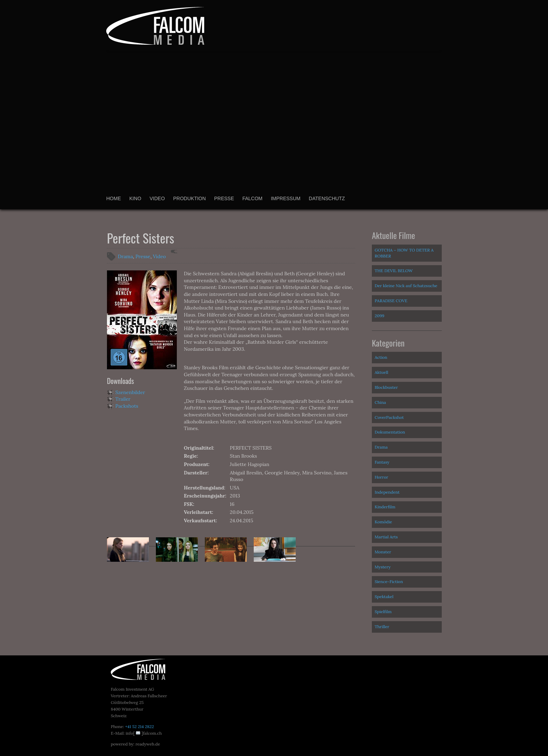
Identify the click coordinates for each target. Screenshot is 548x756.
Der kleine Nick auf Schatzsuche (406, 286)
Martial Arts (386, 537)
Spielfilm (383, 612)
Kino (135, 198)
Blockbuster (386, 387)
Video (157, 198)
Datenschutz (327, 198)
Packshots (127, 406)
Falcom (252, 198)
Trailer (123, 399)
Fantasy (382, 462)
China (380, 402)
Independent (387, 492)
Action (381, 357)
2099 (380, 316)
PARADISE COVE (391, 301)
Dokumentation (390, 432)
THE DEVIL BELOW (394, 271)
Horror (381, 477)
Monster (383, 552)
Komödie (383, 522)
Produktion (189, 198)
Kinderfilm (385, 507)
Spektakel (384, 597)
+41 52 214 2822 (139, 726)
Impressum (286, 198)
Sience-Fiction (389, 581)
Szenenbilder (130, 392)
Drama (125, 256)
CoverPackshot (389, 417)
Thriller (382, 627)
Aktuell (381, 372)
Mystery (383, 567)
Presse (224, 198)
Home (114, 198)
